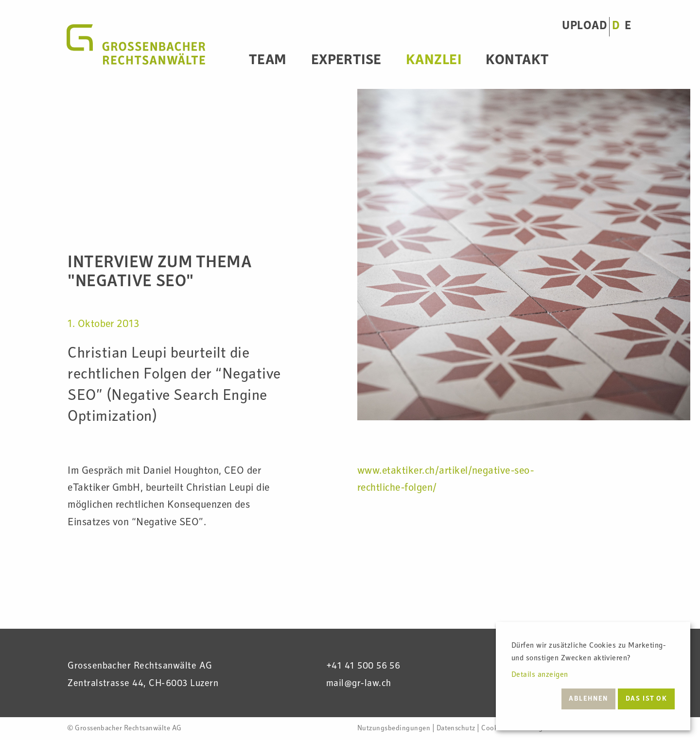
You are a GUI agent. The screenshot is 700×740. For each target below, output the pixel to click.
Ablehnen (588, 699)
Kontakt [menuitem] (517, 61)
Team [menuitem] (268, 61)
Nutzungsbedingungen (394, 729)
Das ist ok (647, 699)
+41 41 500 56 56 (363, 667)
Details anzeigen (540, 675)
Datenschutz (456, 729)
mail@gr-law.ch (359, 684)
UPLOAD (584, 26)
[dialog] (593, 676)
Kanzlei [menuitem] (434, 61)
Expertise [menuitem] (346, 61)
